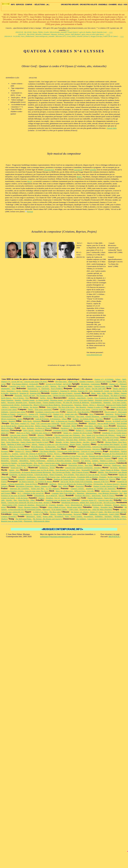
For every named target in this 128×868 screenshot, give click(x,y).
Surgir (94, 421)
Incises (26, 407)
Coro (91, 391)
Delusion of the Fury (101, 482)
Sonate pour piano (86, 386)
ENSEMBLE (103, 5)
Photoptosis (28, 521)
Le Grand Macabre (26, 463)
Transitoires (60, 440)
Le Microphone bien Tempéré (109, 444)
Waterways (46, 509)
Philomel (123, 384)
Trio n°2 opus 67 (111, 412)
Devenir (109, 421)
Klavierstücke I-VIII (10, 505)
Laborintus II (45, 391)
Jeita (13, 388)
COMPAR (29, 5)
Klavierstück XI (42, 505)
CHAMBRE (113, 5)
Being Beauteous (37, 447)
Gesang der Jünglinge (27, 505)
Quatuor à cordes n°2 (108, 461)
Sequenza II (34, 391)
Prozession (80, 486)
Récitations (86, 384)
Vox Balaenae (70, 416)
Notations (78, 405)
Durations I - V (66, 428)
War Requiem (81, 407)
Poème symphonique (38, 461)
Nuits (67, 516)
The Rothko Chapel (81, 428)
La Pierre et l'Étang (43, 428)
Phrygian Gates (61, 382)
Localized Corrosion (84, 449)
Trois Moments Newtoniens (108, 493)
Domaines (107, 402)
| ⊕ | (47, 5)
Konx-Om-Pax (24, 500)
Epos (24, 428)
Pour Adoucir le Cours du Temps (88, 475)
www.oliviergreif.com (94, 355)
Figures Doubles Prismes (52, 402)
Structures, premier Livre (104, 400)
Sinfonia (74, 391)
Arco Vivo (99, 419)
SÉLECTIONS (39, 5)
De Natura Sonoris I (112, 484)
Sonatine (18, 400)
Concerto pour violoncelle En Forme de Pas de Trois (107, 519)
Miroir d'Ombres (7, 428)
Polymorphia (98, 484)
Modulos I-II (104, 479)
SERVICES (20, 5)
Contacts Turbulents (9, 516)
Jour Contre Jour (48, 440)
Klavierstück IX (77, 505)
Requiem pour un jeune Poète (12, 521)
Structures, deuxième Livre (17, 402)
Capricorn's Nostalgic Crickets (13, 491)
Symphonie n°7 (63, 447)
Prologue (27, 440)
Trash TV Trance (108, 495)
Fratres (4, 482)
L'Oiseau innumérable (16, 484)
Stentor (12, 470)
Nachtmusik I (20, 479)
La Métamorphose (97, 458)
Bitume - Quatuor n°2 (43, 486)
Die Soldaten (81, 519)
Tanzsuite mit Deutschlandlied (100, 456)
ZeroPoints (98, 426)
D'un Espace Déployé (20, 384)
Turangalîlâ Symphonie (90, 470)
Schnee (118, 379)
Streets (52, 468)
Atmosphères (24, 461)
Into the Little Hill (99, 388)
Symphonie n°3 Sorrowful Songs (114, 433)
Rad (60, 486)
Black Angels (59, 416)
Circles (19, 391)
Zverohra (98, 468)
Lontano (95, 461)
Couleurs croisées (78, 489)
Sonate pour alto (71, 414)
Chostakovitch (49, 170)
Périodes (12, 440)
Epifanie (26, 391)
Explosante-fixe (27, 405)
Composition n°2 (26, 514)
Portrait (30, 212)
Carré (67, 505)
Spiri (53, 421)
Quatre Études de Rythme (110, 470)
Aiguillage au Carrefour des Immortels (101, 489)
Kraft (89, 463)
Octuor (94, 442)
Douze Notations (7, 400)
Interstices (96, 449)
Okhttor (117, 393)
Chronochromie (15, 472)
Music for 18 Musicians (64, 491)
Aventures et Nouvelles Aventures (59, 461)
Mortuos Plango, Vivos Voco (116, 442)
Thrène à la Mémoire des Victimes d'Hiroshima (75, 484)
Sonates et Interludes (119, 407)
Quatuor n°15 (58, 414)
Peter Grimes (52, 407)
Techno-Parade (121, 414)
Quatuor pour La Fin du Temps (42, 470)
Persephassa (89, 516)
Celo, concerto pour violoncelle (48, 423)
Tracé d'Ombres (57, 388)
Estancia (112, 430)
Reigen (50, 398)
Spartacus (90, 454)
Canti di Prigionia (42, 419)
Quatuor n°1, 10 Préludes (104, 379)
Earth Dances (6, 398)
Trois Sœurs (89, 426)
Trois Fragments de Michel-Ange (107, 398)
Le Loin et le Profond (54, 384)
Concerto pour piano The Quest (37, 491)
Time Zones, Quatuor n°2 (20, 423)
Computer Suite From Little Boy (64, 493)
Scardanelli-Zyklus (84, 447)
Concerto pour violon (18, 386)
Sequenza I (11, 391)
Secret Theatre (104, 395)
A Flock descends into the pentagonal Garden (25, 509)
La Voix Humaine (53, 489)
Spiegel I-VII (72, 412)
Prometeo (103, 477)
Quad (33, 423)
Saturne (87, 421)
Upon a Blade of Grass (57, 507)
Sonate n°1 (68, 433)
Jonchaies (108, 516)
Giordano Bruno (92, 430)
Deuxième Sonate (57, 400)
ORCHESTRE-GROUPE (70, 5)
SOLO (120, 5)
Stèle (26, 456)
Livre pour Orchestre (49, 465)
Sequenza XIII (35, 393)
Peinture (4, 421)
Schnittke (93, 170)
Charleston (45, 388)
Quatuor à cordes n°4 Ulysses (108, 437)
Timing (31, 409)
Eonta (39, 516)
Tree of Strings (19, 398)
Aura (94, 463)
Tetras (124, 516)
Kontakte (60, 505)
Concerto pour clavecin (19, 435)
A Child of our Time (41, 512)
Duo (15, 500)
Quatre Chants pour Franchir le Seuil (34, 442)
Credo (124, 479)
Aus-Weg (86, 442)
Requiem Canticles (31, 507)
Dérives (4, 440)
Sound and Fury (17, 468)
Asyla (3, 384)
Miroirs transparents (9, 419)
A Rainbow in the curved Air (33, 493)
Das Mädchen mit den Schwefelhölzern (25, 458)
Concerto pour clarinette (104, 386)
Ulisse (64, 419)
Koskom (76, 419)
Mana (94, 393)
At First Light (79, 388)
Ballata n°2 (80, 430)
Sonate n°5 (38, 514)
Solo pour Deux (72, 440)
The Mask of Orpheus (119, 395)
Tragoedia (18, 395)
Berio (29, 181)
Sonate (121, 458)
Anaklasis (53, 484)
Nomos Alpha (48, 516)
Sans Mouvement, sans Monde (116, 472)
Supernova (110, 414)
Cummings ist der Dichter (11, 405)
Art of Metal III (52, 495)
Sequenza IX (98, 391)
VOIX (125, 5)
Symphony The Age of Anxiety (62, 393)
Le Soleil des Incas (119, 419)
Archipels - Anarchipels (77, 398)
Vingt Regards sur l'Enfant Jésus (68, 470)
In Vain (66, 442)
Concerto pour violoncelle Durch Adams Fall (78, 437)
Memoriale (101, 405)
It (39, 388)
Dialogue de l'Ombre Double (116, 405)
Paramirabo (103, 514)
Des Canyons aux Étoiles (62, 472)
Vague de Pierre (31, 484)
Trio (27, 398)
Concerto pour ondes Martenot (68, 451)
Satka (104, 393)
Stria (91, 414)
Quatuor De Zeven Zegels (83, 433)
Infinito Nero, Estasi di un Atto (91, 502)
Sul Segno (114, 468)
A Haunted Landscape (109, 416)
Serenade (78, 393)
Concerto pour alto (105, 500)
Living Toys (122, 382)
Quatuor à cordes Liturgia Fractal (106, 486)
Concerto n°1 (22, 414)
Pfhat (33, 500)
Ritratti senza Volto (74, 507)
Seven (106, 426)
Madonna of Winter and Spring (19, 444)
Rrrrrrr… (58, 454)
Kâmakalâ (67, 426)
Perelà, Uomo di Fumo (69, 423)
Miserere (41, 435)
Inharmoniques (91, 493)
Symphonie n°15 (46, 414)
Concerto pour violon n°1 (41, 433)
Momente (87, 505)
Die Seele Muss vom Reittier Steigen (31, 449)
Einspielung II (32, 479)
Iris (18, 470)
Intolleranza (31, 477)
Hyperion (107, 465)
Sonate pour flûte (38, 489)
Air (53, 456)
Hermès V (47, 502)
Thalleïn (4, 519)
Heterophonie (115, 451)
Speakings (86, 444)
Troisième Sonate (35, 402)
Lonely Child (114, 514)
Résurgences (122, 426)
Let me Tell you (17, 382)
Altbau (65, 486)
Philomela (37, 421)
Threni (20, 507)
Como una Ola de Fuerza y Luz (49, 477)
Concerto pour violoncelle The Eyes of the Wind (25, 502)
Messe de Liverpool (16, 447)
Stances (28, 451)
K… (26, 468)
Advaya (35, 444)
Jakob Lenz (105, 491)
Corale (107, 391)
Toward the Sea (85, 509)
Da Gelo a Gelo (109, 502)
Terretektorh (59, 516)
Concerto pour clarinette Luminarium (79, 468)
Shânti (74, 426)
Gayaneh (81, 454)
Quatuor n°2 (114, 384)
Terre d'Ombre (69, 475)
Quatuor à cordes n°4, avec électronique (54, 444)
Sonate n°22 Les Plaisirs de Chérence (101, 435)
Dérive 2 (5, 407)
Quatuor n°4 (6, 382)
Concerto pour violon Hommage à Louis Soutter (110, 447)
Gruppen (52, 505)
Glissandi (14, 461)
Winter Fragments (56, 475)
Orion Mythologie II (112, 428)
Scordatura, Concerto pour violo (47, 412)
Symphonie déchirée (61, 430)
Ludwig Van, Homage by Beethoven (33, 454)
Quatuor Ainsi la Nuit (26, 426)
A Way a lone (74, 509)
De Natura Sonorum (27, 482)
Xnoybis (9, 500)
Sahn (99, 393)
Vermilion (50, 498)
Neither (92, 428)
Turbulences (44, 468)
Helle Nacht (27, 421)
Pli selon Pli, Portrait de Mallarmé (76, 402)
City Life (91, 491)
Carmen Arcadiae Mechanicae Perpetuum (68, 395)
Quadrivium (117, 465)
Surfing (43, 398)
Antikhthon (99, 516)
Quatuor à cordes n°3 (96, 407)
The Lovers (62, 386)
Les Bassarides (50, 447)
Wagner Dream (75, 444)
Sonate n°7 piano (97, 512)
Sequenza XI (24, 393)
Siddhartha (93, 514)
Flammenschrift (7, 416)
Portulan (104, 475)
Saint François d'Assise (80, 472)
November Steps (107, 507)
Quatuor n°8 (33, 414)
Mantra (124, 505)
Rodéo (42, 416)
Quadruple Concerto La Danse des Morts (45, 437)
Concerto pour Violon (103, 382)
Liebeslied (22, 477)
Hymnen (116, 505)
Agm (86, 395)
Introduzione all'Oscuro (70, 502)
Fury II (57, 498)
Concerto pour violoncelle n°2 (13, 512)
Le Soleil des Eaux (71, 400)
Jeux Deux (89, 465)
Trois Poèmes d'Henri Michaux (28, 465)
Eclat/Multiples (97, 402)
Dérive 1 (93, 405)
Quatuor (42, 498)
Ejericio (112, 479)
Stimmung (108, 505)
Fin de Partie (34, 456)
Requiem (12, 421)
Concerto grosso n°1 (89, 500)
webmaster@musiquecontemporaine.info (56, 537)
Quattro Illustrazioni (95, 498)
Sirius (4, 507)
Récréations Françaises (25, 486)
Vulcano (62, 495)
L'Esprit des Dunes (41, 475)
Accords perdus (113, 440)
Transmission (33, 388)
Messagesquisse (67, 405)
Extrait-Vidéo (112, 128)
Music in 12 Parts (23, 433)
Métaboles (92, 423)
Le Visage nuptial (43, 400)
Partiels (19, 440)
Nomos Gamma (77, 516)
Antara (88, 388)
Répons (85, 405)
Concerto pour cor (99, 409)
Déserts (53, 514)
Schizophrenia (39, 495)
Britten (79, 177)
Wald (124, 379)
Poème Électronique (65, 514)
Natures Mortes (76, 442)
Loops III (71, 449)
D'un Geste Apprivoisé (43, 409)
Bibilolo (101, 472)
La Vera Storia (116, 391)
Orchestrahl (34, 384)
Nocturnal (77, 514)
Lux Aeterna (86, 461)
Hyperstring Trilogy (76, 465)
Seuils (20, 419)
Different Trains (80, 491)
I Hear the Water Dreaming (102, 509)
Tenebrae (13, 449)
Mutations (81, 493)
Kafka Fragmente (16, 456)
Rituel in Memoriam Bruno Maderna (47, 405)
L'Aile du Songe (22, 498)
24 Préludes (81, 479)
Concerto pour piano (9, 409)
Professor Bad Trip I (83, 495)
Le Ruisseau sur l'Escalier (65, 421)
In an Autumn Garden (60, 509)
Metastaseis (31, 516)
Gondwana (13, 475)
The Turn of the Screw (67, 407)
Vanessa (53, 386)
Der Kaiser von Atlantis (80, 512)
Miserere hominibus (53, 449)
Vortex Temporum (13, 442)
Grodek (90, 398)
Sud (121, 493)
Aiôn (3, 500)
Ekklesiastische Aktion (42, 521)
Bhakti (4, 444)
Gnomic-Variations (93, 416)
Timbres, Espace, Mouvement (46, 426)
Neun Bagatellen (84, 412)
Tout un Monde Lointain (107, 423)
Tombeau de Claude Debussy (64, 479)
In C (20, 493)
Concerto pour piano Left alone (35, 382)
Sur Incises (34, 407)
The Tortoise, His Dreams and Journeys (47, 519)
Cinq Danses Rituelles (48, 451)
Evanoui (108, 458)
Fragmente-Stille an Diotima (88, 477)
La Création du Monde (44, 482)
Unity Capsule (29, 430)
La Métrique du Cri (119, 449)
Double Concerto (67, 409)
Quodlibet (42, 479)
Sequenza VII (83, 391)
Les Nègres (85, 458)
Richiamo (31, 428)
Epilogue (82, 440)
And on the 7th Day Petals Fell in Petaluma (77, 482)
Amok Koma (96, 495)
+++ (68, 30)
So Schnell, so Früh (120, 421)
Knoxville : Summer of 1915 (38, 386)
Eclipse (96, 507)
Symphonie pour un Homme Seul (58, 500)
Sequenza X (14, 393)
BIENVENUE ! (114, 537)
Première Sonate (29, 400)
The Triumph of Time (44, 395)
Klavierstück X (98, 505)
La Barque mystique (26, 475)
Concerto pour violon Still (71, 498)
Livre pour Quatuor (87, 400)
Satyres (89, 479)
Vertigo (110, 393)
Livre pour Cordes (119, 402)
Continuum (122, 461)
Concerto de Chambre (9, 463)
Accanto (85, 456)
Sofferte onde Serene (69, 477)
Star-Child (80, 416)
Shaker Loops (73, 382)
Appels (51, 458)
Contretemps (95, 384)
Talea (104, 440)
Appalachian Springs (31, 416)
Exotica (50, 454)
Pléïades (117, 516)
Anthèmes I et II (16, 407)
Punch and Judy (29, 395)
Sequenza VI (65, 391)
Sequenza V (55, 391)
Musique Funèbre (9, 465)
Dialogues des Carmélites (20, 489)
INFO (13, 5)
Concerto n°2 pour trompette (92, 451)
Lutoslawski (78, 170)
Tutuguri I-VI (116, 491)
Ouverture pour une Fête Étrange (67, 458)
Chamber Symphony (87, 382)
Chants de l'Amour (94, 440)
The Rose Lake (55, 512)
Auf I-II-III (67, 384)
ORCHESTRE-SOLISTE (89, 5)
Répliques (123, 468)
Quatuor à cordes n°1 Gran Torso (68, 456)
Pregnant (5, 451)
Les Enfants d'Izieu (87, 419)
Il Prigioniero (56, 419)
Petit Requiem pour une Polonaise (67, 435)
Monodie (59, 442)
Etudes (41, 463)
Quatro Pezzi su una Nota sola (115, 498)
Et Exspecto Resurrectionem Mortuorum (37, 472)
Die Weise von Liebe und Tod (116, 512)
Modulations (36, 440)
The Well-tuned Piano (24, 519)
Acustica (15, 454)
